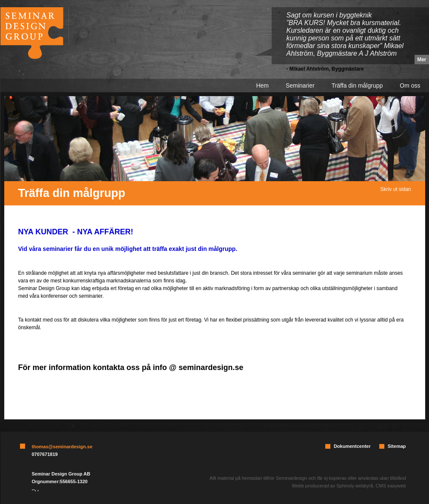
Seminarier (300, 85)
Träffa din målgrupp (357, 85)
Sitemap (397, 446)
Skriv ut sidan (395, 189)
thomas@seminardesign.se (62, 447)
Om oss (410, 85)
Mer (422, 60)
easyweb (396, 486)
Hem (262, 85)
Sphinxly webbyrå (355, 486)
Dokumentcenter (352, 446)
